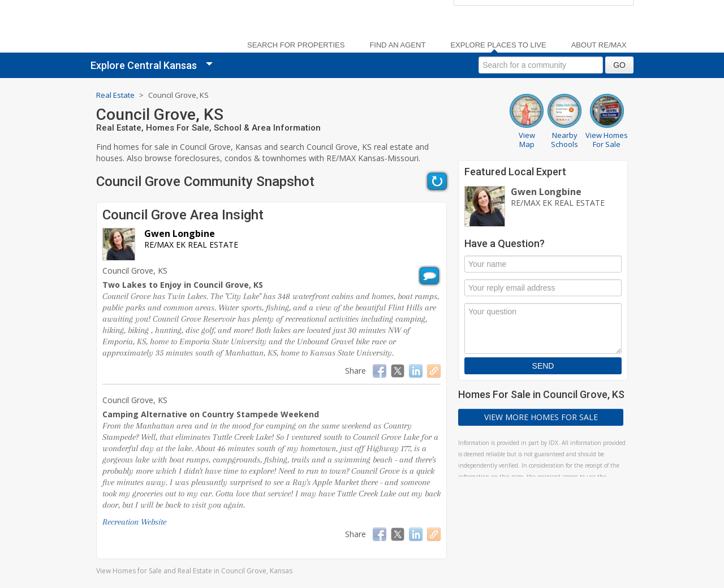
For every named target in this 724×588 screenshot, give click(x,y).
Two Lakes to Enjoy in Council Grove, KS (183, 285)
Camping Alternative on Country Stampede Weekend (211, 414)
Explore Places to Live (498, 45)
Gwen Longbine (180, 234)
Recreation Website (134, 522)
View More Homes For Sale (541, 417)
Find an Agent (397, 45)
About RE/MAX (599, 45)
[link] (164, 29)
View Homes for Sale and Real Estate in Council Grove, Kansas (194, 571)
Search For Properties (296, 45)
